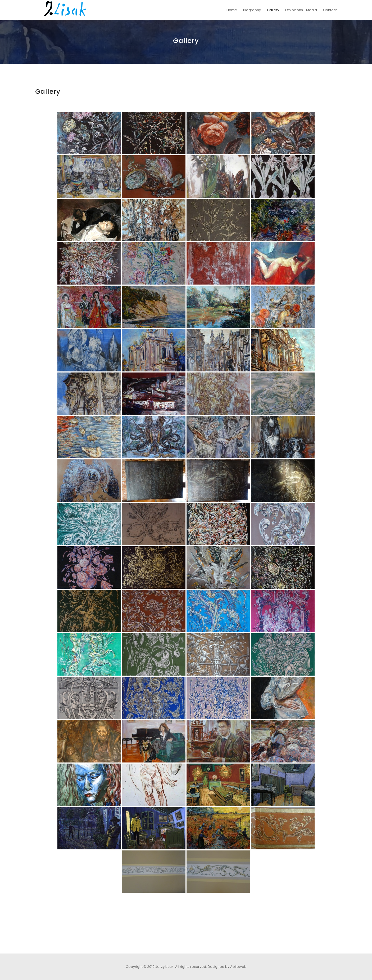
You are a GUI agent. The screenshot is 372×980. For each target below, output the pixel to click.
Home (232, 10)
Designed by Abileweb (227, 967)
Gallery (273, 10)
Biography (252, 10)
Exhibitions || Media (301, 10)
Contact (330, 10)
